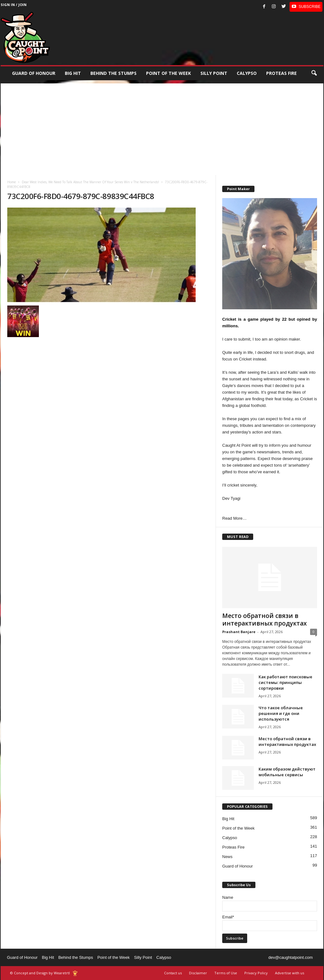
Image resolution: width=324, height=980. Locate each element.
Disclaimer (198, 973)
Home (12, 182)
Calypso (247, 73)
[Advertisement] (162, 128)
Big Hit (73, 73)
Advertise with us (290, 973)
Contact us (173, 973)
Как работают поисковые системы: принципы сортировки (285, 682)
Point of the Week (168, 73)
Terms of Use (226, 973)
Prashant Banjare (239, 632)
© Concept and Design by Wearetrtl (40, 973)
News (227, 857)
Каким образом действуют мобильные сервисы (287, 772)
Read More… (234, 518)
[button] (314, 73)
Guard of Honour (34, 73)
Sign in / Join (14, 5)
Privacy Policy (256, 973)
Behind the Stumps (76, 957)
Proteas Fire (281, 73)
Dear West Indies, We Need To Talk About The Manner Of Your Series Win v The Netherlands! (90, 182)
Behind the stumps (113, 73)
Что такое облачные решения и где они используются (281, 713)
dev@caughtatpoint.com (290, 957)
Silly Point (214, 73)
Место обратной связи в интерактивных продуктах (264, 620)
